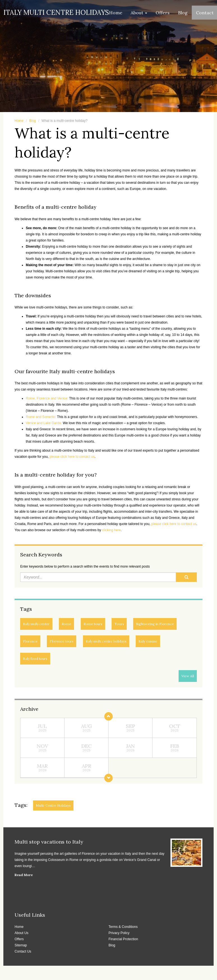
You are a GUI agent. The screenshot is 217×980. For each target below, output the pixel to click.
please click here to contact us (72, 457)
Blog (183, 13)
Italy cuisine (148, 641)
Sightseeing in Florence (155, 624)
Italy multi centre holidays (106, 641)
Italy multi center (36, 624)
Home (116, 13)
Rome (66, 624)
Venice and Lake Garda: (44, 423)
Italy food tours (35, 659)
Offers (163, 13)
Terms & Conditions (123, 927)
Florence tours (62, 641)
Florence (30, 641)
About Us (21, 933)
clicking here (111, 530)
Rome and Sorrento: (41, 417)
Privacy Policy (119, 933)
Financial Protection (123, 939)
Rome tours (93, 624)
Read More (24, 875)
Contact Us (23, 951)
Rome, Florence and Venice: (47, 398)
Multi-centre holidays (53, 805)
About (139, 13)
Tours (119, 624)
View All (188, 676)
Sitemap (21, 945)
